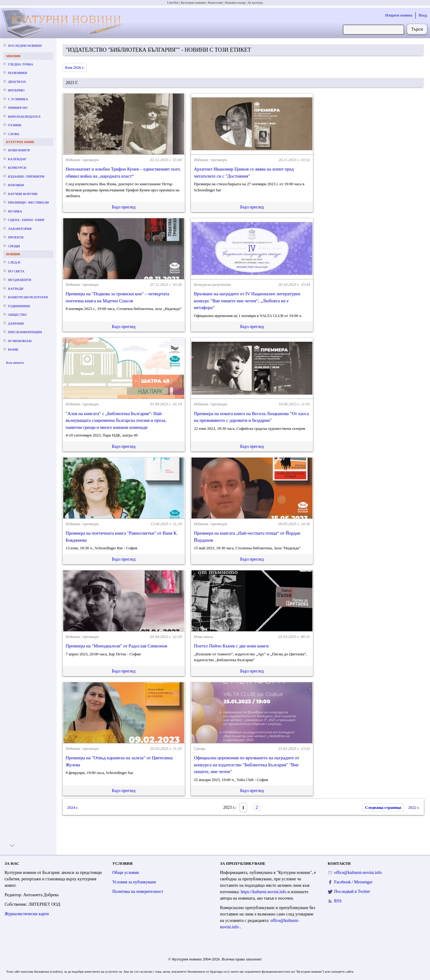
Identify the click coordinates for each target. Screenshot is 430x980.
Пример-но (18, 108)
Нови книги (19, 150)
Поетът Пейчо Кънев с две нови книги (231, 646)
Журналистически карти (27, 914)
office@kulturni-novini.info (358, 873)
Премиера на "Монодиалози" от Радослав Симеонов (117, 646)
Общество (17, 315)
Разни (13, 349)
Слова (14, 134)
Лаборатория (20, 229)
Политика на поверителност (138, 892)
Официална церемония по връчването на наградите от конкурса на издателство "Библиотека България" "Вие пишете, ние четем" (247, 765)
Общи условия (126, 873)
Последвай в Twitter (352, 892)
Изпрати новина (399, 15)
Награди (16, 289)
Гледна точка (21, 64)
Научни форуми (23, 194)
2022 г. (414, 807)
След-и (14, 262)
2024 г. (73, 807)
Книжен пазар (235, 2)
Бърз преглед (124, 207)
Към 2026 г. (75, 67)
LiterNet (173, 2)
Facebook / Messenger (353, 882)
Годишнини (19, 306)
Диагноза (17, 82)
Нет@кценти (20, 280)
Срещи (14, 246)
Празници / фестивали (28, 202)
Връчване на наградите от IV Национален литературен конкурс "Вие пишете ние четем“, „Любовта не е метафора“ (247, 301)
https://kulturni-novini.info (264, 892)
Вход (423, 15)
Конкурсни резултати (28, 297)
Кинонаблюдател (24, 116)
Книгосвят (215, 2)
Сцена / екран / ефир (26, 220)
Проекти (16, 237)
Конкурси (17, 168)
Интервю (16, 90)
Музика (15, 211)
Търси (417, 29)
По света (16, 271)
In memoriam (20, 341)
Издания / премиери (26, 176)
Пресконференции (25, 332)
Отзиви (15, 125)
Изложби (16, 185)
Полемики (18, 73)
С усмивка (18, 99)
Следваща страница (383, 807)
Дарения (16, 323)
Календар (17, 159)
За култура (255, 2)
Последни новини (25, 46)
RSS (338, 901)
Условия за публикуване (134, 882)
